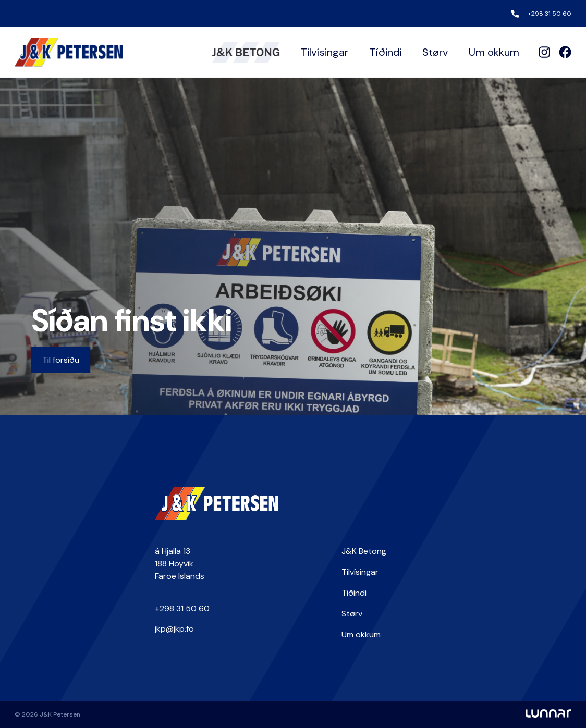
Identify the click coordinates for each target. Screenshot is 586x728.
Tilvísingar (325, 52)
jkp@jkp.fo (174, 629)
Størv (435, 52)
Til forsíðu (61, 360)
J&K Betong (364, 551)
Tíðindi (385, 52)
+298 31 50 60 (550, 14)
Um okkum (494, 52)
